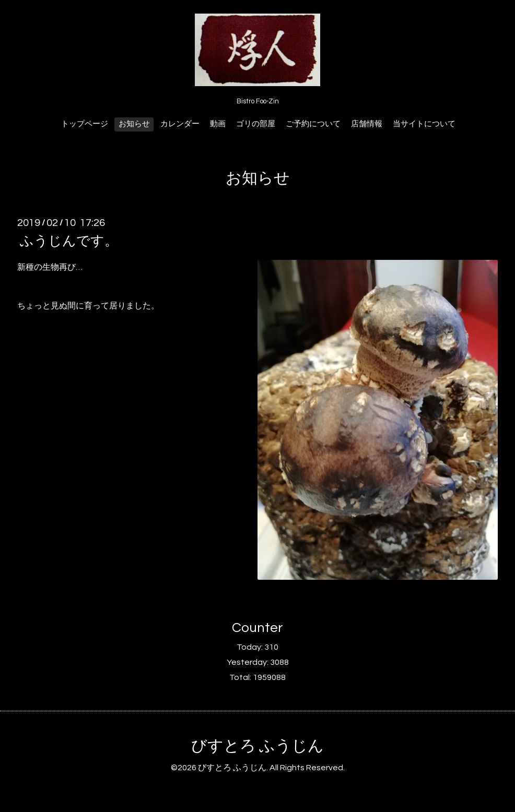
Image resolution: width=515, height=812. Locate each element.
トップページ (85, 124)
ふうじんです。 (69, 241)
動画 (218, 124)
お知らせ (134, 124)
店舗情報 (367, 124)
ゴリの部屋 (256, 124)
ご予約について (313, 124)
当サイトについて (424, 124)
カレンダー (180, 124)
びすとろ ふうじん (257, 746)
